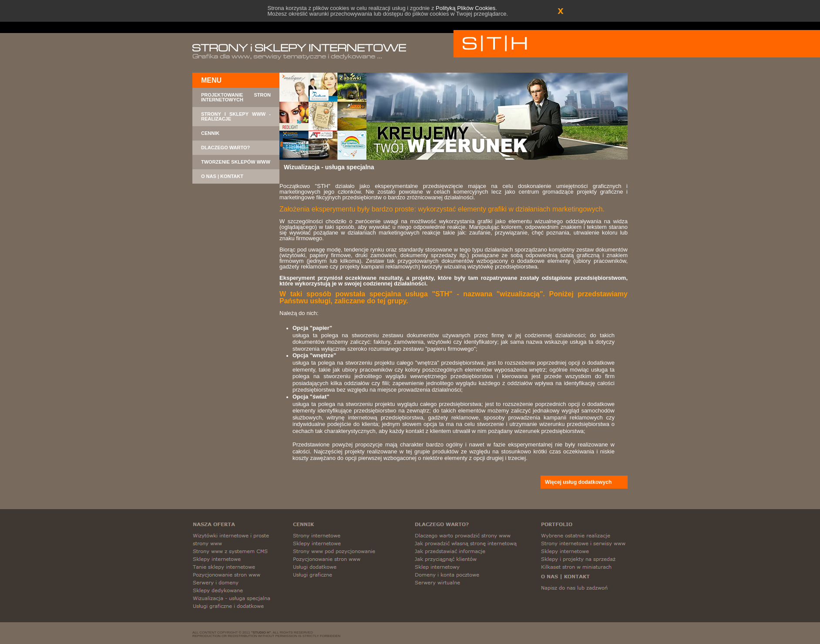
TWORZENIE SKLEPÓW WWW (236, 162)
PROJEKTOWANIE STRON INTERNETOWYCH (236, 97)
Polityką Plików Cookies (465, 8)
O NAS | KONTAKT (222, 176)
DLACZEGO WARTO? (225, 148)
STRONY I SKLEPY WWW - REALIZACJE (236, 117)
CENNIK (210, 133)
